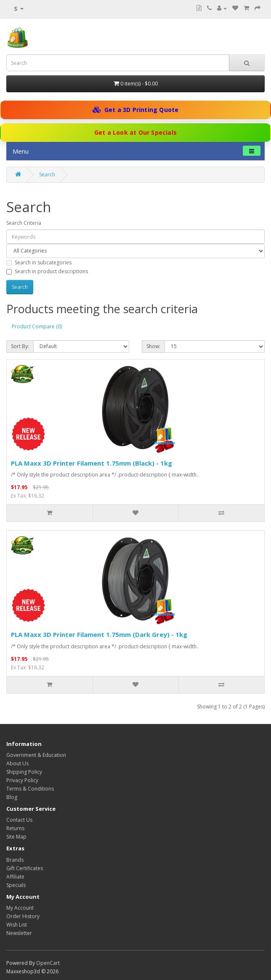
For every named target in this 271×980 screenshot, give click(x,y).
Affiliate (15, 877)
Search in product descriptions (47, 271)
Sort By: (20, 346)
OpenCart (48, 963)
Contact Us (19, 820)
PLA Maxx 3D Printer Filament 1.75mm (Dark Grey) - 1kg (99, 634)
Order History (23, 916)
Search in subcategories (39, 262)
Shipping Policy (24, 772)
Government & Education (36, 755)
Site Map (16, 837)
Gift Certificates (25, 868)
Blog (12, 797)
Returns (15, 828)
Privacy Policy (22, 780)
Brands (15, 860)
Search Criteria (24, 223)
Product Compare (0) (37, 326)
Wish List (17, 925)
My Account (20, 908)
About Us (17, 763)
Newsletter (19, 933)
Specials (16, 885)
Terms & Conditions (30, 789)
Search (47, 174)
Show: (153, 346)
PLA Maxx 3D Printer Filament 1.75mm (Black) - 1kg (92, 463)
